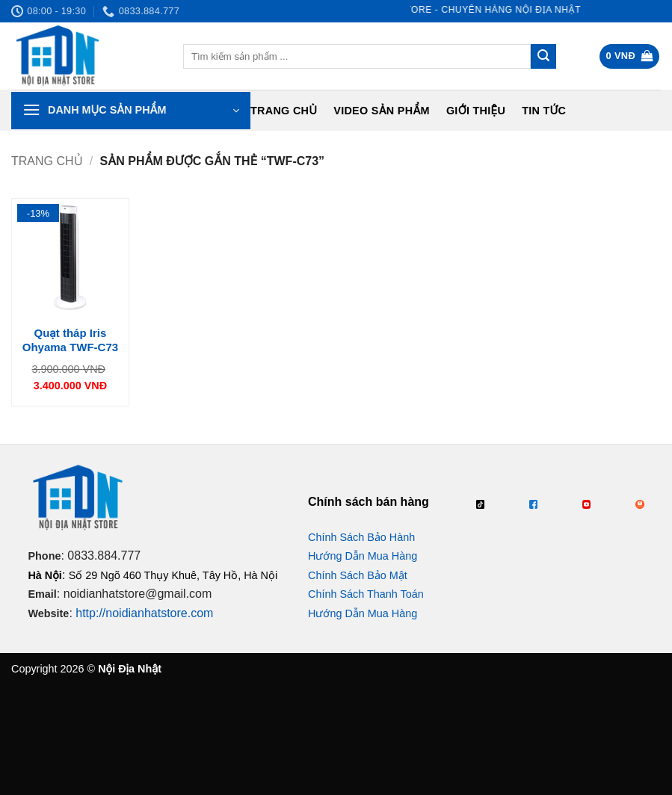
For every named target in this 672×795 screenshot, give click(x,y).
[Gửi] (543, 57)
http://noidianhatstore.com (144, 613)
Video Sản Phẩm (382, 111)
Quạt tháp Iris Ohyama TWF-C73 (70, 340)
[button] (630, 56)
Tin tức (544, 111)
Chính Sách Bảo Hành (361, 537)
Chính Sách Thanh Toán (366, 594)
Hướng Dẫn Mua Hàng (363, 556)
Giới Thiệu (476, 111)
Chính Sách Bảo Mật (358, 575)
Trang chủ (284, 111)
